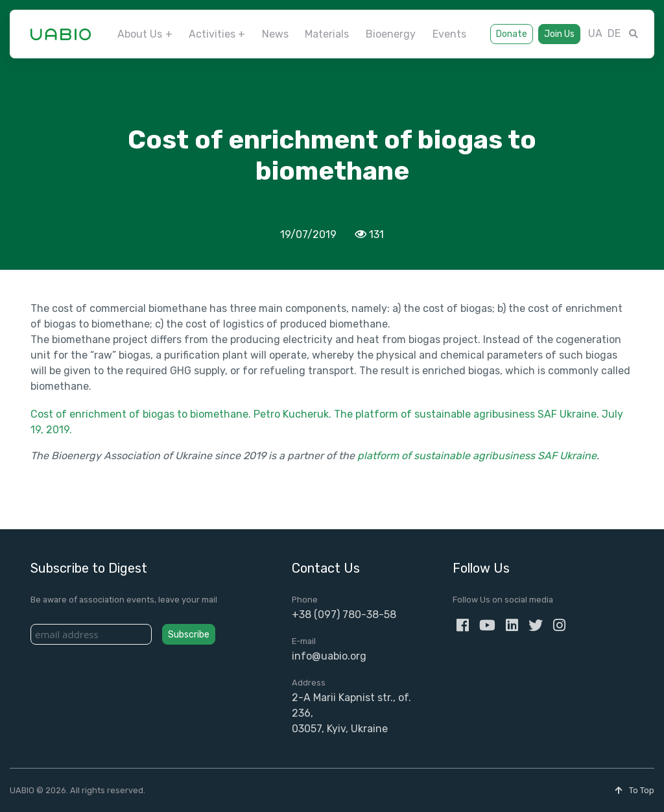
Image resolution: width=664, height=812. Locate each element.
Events (449, 34)
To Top (634, 790)
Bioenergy (391, 34)
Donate (512, 34)
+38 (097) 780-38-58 (344, 615)
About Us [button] (140, 34)
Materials (327, 34)
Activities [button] (212, 34)
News (275, 34)
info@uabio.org (329, 656)
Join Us (559, 34)
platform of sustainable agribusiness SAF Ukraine (477, 456)
